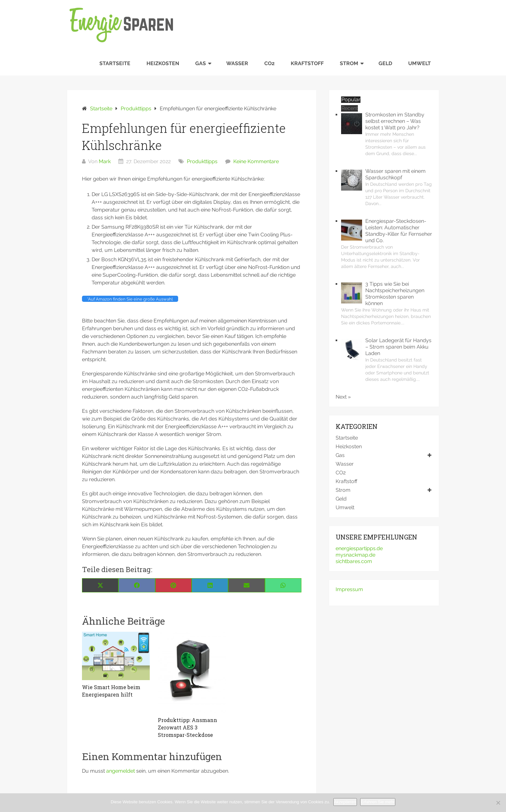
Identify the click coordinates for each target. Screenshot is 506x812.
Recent (350, 108)
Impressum (349, 589)
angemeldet (121, 771)
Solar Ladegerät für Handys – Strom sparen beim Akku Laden (398, 347)
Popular (351, 99)
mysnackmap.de (355, 555)
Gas (201, 63)
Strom (349, 63)
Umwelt (420, 63)
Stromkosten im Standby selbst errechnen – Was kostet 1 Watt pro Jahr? (395, 121)
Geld (385, 63)
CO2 (269, 63)
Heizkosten (163, 63)
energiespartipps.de (359, 548)
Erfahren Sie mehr (378, 802)
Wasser (237, 63)
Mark (105, 161)
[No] (498, 803)
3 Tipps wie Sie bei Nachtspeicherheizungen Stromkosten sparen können (395, 294)
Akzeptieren (345, 802)
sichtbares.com (354, 561)
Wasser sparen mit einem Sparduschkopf (395, 174)
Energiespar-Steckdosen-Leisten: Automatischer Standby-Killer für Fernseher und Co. (399, 231)
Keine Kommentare (256, 161)
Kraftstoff (307, 63)
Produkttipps (202, 161)
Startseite (115, 63)
